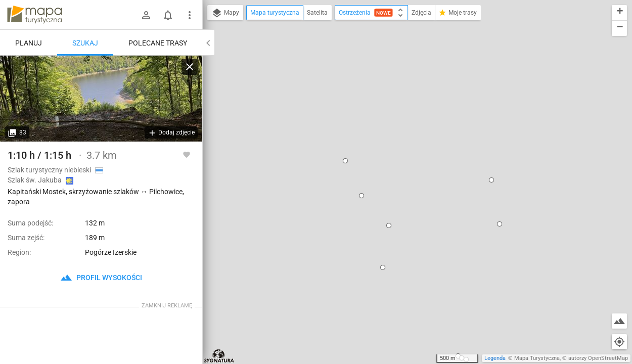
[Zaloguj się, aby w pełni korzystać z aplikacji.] (187, 154)
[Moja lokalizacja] (619, 342)
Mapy (225, 13)
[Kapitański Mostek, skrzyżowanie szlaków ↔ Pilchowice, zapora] (101, 99)
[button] (295, 74)
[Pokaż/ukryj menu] (190, 15)
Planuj (29, 43)
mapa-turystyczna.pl (34, 15)
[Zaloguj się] (146, 15)
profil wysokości (101, 278)
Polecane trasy (158, 43)
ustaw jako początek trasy (405, 136)
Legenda (495, 358)
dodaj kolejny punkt (395, 154)
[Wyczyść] (190, 67)
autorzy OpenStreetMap (598, 358)
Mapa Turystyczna (537, 358)
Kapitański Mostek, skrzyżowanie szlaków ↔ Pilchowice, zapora (404, 95)
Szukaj (85, 43)
